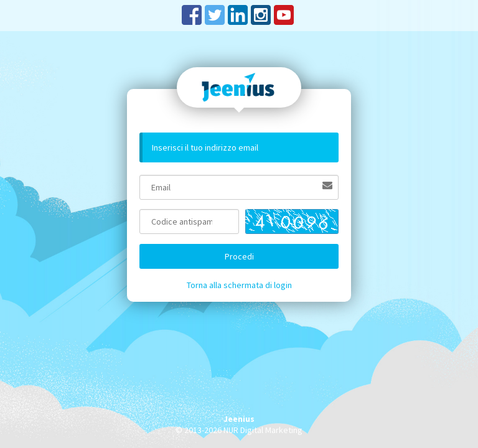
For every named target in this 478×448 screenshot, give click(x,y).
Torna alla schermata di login (239, 285)
